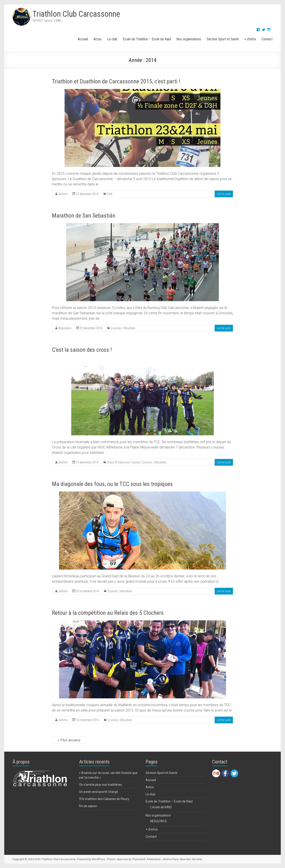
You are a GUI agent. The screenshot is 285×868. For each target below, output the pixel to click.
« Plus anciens (69, 740)
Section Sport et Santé (223, 39)
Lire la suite (224, 194)
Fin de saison (88, 806)
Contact (267, 39)
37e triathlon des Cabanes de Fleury (104, 799)
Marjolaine (65, 328)
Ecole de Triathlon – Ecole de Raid (147, 39)
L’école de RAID (161, 807)
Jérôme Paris (170, 859)
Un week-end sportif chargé (99, 792)
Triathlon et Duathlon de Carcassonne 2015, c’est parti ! (116, 81)
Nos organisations (189, 39)
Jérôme (63, 194)
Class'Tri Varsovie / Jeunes (124, 462)
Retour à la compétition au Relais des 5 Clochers (108, 613)
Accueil (83, 39)
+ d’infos (250, 39)
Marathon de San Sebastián (84, 216)
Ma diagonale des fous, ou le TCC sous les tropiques (112, 484)
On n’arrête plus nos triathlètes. (101, 785)
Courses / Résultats (123, 328)
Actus (98, 39)
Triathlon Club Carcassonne (76, 14)
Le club (112, 39)
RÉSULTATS (158, 821)
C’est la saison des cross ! (82, 350)
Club (110, 194)
